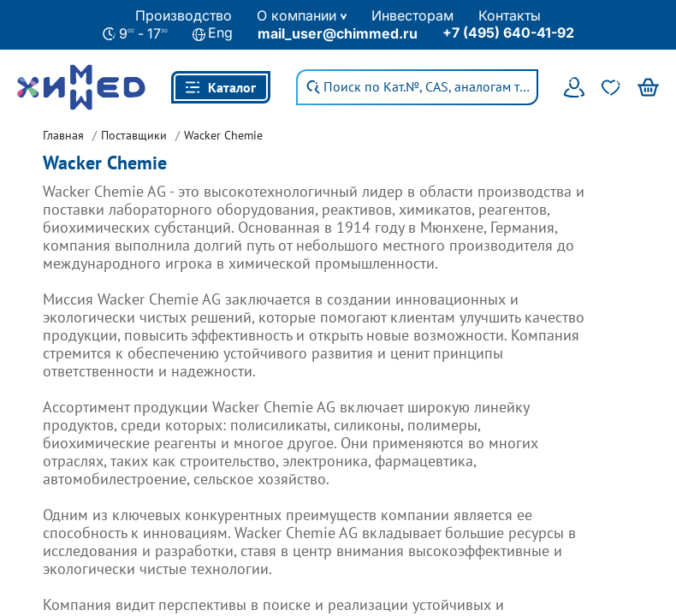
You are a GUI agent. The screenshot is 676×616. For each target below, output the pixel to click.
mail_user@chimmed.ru (338, 33)
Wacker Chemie (223, 135)
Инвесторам (412, 15)
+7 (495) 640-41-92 (508, 33)
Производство (184, 15)
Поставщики (134, 135)
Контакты (510, 15)
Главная (63, 135)
